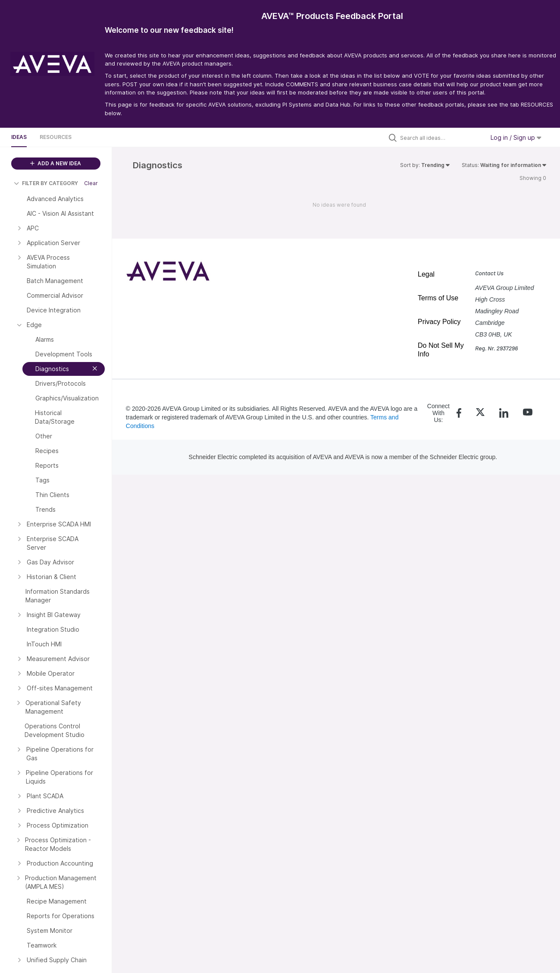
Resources (56, 137)
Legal (426, 274)
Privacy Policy (439, 322)
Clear (91, 183)
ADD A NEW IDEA (56, 163)
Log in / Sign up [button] (516, 137)
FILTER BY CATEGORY (46, 183)
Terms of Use (438, 298)
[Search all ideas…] (440, 138)
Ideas (19, 137)
